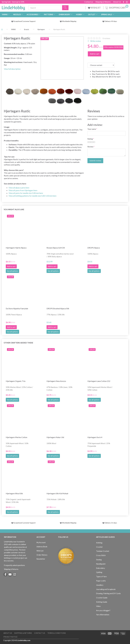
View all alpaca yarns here (19, 188)
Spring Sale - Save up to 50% (13, 2)
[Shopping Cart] (117, 7)
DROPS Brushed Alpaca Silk (58, 308)
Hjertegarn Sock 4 (95, 437)
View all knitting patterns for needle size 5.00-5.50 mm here (32, 196)
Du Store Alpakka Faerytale (17, 308)
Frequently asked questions (14, 565)
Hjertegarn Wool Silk (14, 493)
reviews (106, 38)
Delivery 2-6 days (110, 523)
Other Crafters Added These (18, 343)
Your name (92, 129)
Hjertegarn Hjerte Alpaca (16, 248)
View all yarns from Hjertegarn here (23, 190)
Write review (95, 41)
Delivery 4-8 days (110, 21)
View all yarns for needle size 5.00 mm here (26, 193)
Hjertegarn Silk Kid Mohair (57, 493)
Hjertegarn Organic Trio (16, 381)
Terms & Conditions (57, 633)
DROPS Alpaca (94, 248)
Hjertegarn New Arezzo (56, 381)
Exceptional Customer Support (25, 21)
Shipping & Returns (103, 2)
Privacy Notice (10, 637)
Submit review (95, 161)
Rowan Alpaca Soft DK (56, 248)
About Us (117, 2)
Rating (90, 139)
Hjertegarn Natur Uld (55, 437)
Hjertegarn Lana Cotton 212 (99, 381)
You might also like (14, 209)
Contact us (89, 2)
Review (90, 147)
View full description (12, 69)
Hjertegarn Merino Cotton (17, 437)
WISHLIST (94, 8)
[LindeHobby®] (13, 7)
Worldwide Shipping (68, 21)
